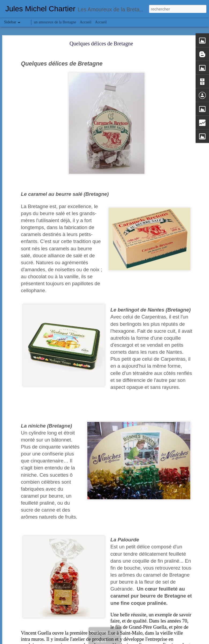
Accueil (86, 22)
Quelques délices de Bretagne (101, 44)
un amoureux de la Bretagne (55, 22)
